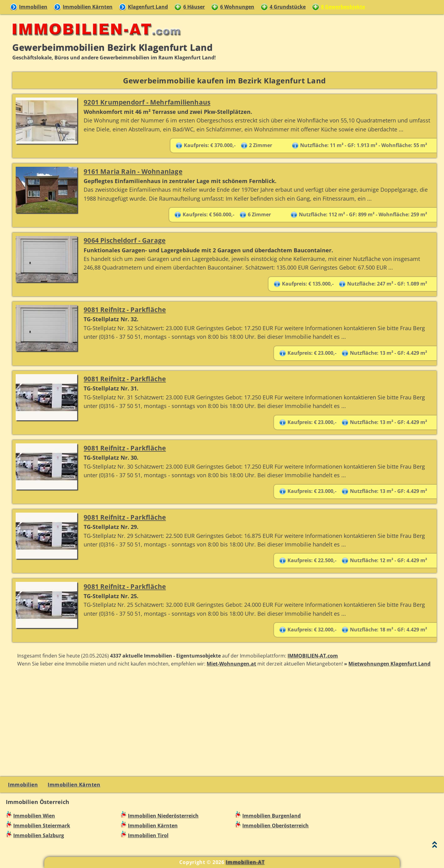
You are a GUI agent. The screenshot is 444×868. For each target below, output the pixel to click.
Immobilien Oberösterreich (276, 826)
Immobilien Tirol (148, 835)
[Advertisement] (224, 721)
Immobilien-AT (245, 862)
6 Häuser (194, 7)
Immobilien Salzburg (39, 835)
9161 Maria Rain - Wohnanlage (133, 171)
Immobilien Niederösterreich (163, 816)
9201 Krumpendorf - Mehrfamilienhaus (147, 102)
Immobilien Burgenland (272, 816)
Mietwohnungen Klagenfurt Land (389, 664)
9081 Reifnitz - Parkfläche (125, 309)
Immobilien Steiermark (42, 826)
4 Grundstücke (288, 7)
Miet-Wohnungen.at (231, 664)
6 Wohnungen (237, 7)
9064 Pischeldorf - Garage (125, 240)
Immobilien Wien (34, 816)
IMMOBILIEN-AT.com (313, 656)
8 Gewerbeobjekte (343, 7)
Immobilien (33, 7)
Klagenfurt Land (148, 7)
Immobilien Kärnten (88, 7)
